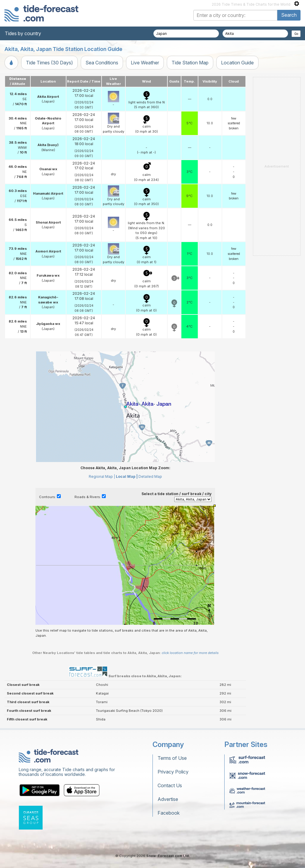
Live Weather (145, 63)
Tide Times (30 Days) (49, 63)
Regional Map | (102, 476)
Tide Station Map (190, 63)
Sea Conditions (102, 63)
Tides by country (23, 33)
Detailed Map (150, 476)
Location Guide (237, 63)
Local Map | (127, 476)
